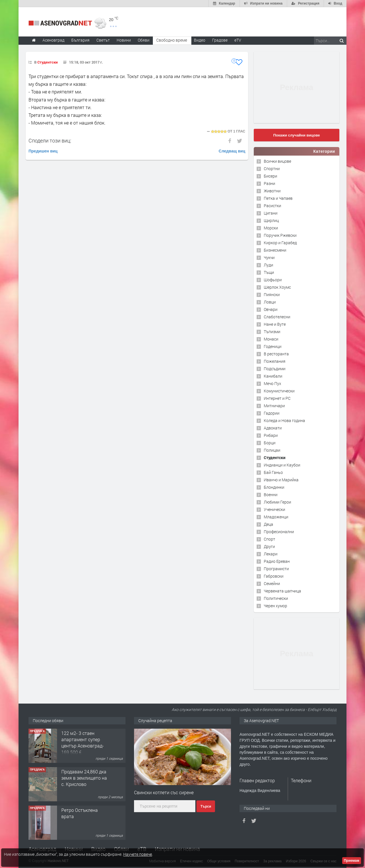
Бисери (270, 176)
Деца (268, 524)
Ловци (270, 302)
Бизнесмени (275, 250)
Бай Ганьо (273, 472)
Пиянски (272, 295)
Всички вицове (277, 161)
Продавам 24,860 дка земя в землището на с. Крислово (84, 778)
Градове (220, 40)
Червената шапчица (282, 591)
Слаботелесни (277, 317)
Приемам (352, 861)
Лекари (271, 554)
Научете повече (138, 854)
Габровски (274, 576)
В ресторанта (276, 354)
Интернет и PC (277, 398)
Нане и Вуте (275, 324)
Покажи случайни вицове (297, 135)
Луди (268, 265)
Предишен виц (43, 151)
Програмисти (276, 569)
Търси (206, 806)
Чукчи (269, 257)
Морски (271, 228)
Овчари (271, 309)
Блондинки (274, 487)
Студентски (47, 62)
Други (269, 546)
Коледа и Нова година (284, 420)
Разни (269, 183)
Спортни (272, 169)
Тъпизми (272, 332)
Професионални (279, 532)
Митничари (274, 406)
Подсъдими (275, 369)
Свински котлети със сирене (164, 792)
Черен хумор (275, 606)
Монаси (271, 339)
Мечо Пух (272, 383)
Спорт (269, 539)
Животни (272, 191)
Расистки (272, 206)
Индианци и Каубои (282, 465)
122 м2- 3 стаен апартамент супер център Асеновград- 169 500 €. (83, 743)
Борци (270, 443)
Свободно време (172, 40)
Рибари (271, 435)
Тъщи (269, 272)
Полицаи (272, 450)
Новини (124, 40)
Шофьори (273, 280)
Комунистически (279, 391)
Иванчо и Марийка (281, 480)
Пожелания (275, 361)
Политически (276, 598)
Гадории (272, 413)
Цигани (271, 213)
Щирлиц (271, 220)
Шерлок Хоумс (277, 287)
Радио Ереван (277, 561)
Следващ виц (232, 151)
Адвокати (273, 428)
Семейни (272, 583)
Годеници (273, 346)
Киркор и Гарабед (280, 243)
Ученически (274, 509)
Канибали (273, 376)
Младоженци (276, 517)
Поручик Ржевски (280, 235)
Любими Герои (277, 502)
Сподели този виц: (50, 140)
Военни (271, 495)
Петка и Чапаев (278, 198)
